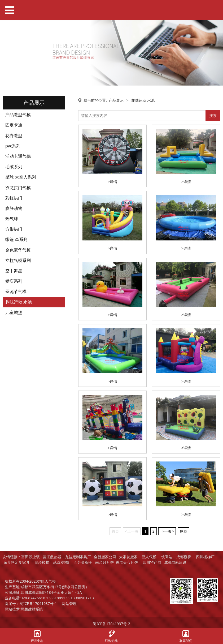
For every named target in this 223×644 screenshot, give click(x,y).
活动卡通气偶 (18, 156)
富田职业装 (30, 557)
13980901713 (82, 598)
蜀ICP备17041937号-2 (112, 624)
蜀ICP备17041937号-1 (38, 603)
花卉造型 (14, 135)
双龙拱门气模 (18, 188)
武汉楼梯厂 (62, 562)
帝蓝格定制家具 (17, 562)
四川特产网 (151, 562)
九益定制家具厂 (78, 557)
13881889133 (58, 598)
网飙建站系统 (32, 609)
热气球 (12, 219)
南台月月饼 (104, 562)
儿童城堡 (14, 312)
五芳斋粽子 (83, 562)
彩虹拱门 (14, 198)
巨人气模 (150, 557)
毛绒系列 (14, 167)
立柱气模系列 (18, 260)
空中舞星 (14, 271)
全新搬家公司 (105, 557)
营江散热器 (52, 557)
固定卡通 (14, 125)
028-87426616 (33, 598)
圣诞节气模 (16, 291)
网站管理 (69, 603)
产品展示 (116, 100)
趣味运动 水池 (19, 302)
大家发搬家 (128, 557)
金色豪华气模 (18, 250)
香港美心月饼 (127, 562)
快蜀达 (167, 557)
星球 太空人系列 (21, 177)
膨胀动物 (14, 208)
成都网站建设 (175, 562)
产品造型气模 (18, 115)
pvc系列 (13, 146)
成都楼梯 (183, 557)
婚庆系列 (14, 281)
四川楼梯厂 (205, 557)
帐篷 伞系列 (16, 239)
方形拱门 (14, 229)
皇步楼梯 (42, 562)
